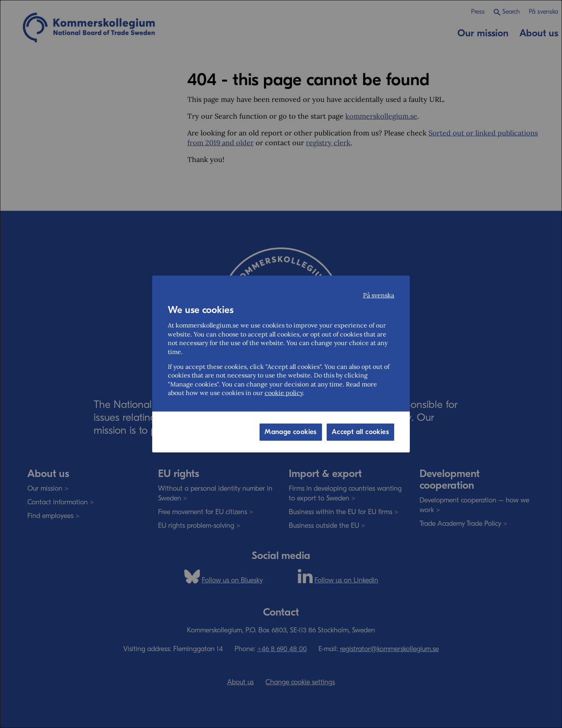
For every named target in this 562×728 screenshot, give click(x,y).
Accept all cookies (360, 432)
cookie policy (284, 393)
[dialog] (281, 364)
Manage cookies (291, 432)
